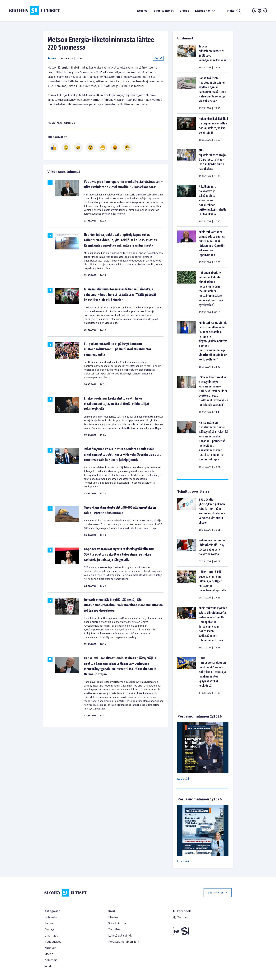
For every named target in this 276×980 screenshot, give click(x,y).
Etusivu (142, 11)
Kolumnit (51, 960)
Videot (184, 11)
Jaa (158, 58)
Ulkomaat (51, 936)
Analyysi (50, 929)
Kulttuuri (51, 948)
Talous (52, 58)
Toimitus (114, 929)
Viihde (48, 966)
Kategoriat (205, 11)
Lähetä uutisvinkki (120, 936)
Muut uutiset (53, 942)
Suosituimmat (164, 11)
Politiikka (51, 917)
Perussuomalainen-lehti (124, 942)
